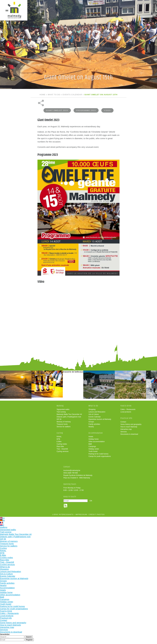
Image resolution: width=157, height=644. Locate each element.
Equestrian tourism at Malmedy (100, 419)
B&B (90, 444)
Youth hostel (93, 451)
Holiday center (94, 449)
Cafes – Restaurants (128, 409)
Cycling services (63, 451)
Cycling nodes (62, 444)
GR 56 (59, 419)
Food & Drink (126, 406)
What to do (54, 95)
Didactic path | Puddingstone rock (69, 417)
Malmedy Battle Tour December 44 (69, 414)
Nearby (91, 427)
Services (124, 432)
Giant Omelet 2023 (57, 110)
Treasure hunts (62, 424)
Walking (60, 406)
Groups (91, 422)
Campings (92, 446)
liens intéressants (63, 514)
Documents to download (129, 434)
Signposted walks (63, 409)
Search (29, 637)
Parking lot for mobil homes (98, 454)
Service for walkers (64, 427)
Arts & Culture (94, 414)
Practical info (126, 418)
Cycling (60, 433)
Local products (126, 412)
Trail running (61, 412)
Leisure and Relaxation (97, 412)
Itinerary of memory (64, 422)
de (2, 520)
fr (2, 523)
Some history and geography (131, 424)
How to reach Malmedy (129, 427)
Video (107, 110)
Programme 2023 (86, 110)
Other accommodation (97, 442)
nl (2, 525)
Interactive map (126, 429)
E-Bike (59, 442)
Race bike (60, 446)
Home (42, 95)
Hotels (91, 437)
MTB (58, 439)
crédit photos (97, 514)
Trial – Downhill (62, 449)
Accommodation (96, 433)
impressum (81, 514)
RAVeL (59, 437)
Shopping (92, 409)
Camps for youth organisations (100, 456)
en (2, 518)
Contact (123, 422)
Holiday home (93, 439)
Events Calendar (72, 95)
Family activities (94, 424)
